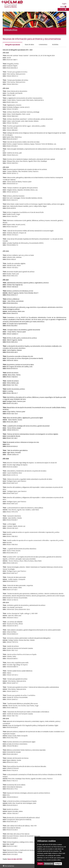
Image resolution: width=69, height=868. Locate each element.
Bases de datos (29, 45)
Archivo (63, 9)
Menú (63, 7)
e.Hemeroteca (43, 45)
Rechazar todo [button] (49, 864)
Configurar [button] (58, 864)
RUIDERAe (55, 45)
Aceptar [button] (40, 864)
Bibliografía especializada (12, 45)
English (64, 4)
